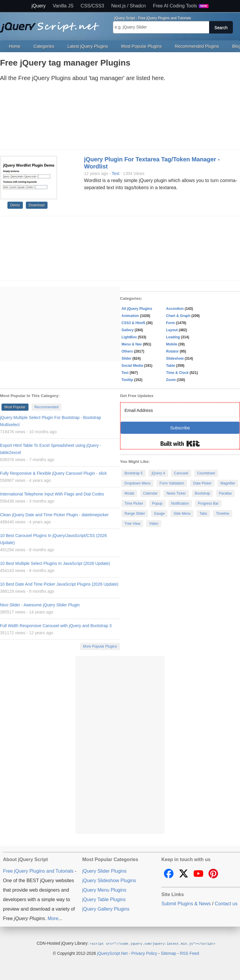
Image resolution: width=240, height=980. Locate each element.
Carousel (181, 473)
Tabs (203, 514)
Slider (126, 358)
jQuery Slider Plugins (104, 871)
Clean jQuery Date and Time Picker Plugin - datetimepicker (54, 515)
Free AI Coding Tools (181, 6)
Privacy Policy (144, 953)
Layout (172, 330)
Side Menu (182, 514)
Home (15, 46)
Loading (173, 337)
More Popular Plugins (100, 646)
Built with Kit (180, 444)
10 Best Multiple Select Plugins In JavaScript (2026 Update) (55, 563)
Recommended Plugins (197, 46)
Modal (129, 493)
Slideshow (175, 358)
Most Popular (15, 407)
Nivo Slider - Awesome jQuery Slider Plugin (40, 605)
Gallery (128, 330)
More (53, 918)
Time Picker (134, 503)
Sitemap (169, 953)
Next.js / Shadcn (129, 6)
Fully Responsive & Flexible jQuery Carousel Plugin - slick (53, 473)
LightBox (129, 337)
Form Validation (172, 483)
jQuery (38, 6)
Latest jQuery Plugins (88, 46)
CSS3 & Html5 (133, 323)
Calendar (150, 493)
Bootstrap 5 (134, 473)
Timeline (223, 514)
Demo (15, 205)
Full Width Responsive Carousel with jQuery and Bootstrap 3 (56, 626)
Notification (180, 503)
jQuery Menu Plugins (104, 890)
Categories (44, 46)
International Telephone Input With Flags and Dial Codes (52, 494)
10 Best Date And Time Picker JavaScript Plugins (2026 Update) (59, 584)
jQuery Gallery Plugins (106, 909)
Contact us (226, 904)
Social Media (132, 366)
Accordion (175, 309)
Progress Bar (208, 503)
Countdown (206, 473)
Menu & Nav (132, 344)
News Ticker (176, 493)
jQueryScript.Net (112, 953)
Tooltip (127, 380)
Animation (130, 316)
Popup (157, 503)
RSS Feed (189, 953)
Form (170, 323)
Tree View (132, 524)
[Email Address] (180, 410)
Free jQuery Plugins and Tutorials (52, 24)
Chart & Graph (178, 316)
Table (170, 366)
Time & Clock (177, 373)
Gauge (159, 514)
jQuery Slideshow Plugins (109, 881)
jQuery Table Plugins (104, 899)
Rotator (172, 351)
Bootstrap (202, 493)
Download (37, 205)
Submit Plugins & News (186, 904)
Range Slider (135, 514)
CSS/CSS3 (92, 6)
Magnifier (228, 483)
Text (116, 173)
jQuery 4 (158, 473)
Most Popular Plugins (141, 46)
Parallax (225, 493)
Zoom (171, 380)
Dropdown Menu (138, 483)
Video (154, 524)
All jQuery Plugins (137, 309)
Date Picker (202, 483)
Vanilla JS (63, 6)
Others (127, 351)
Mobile (172, 344)
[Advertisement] (114, 117)
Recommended (46, 407)
